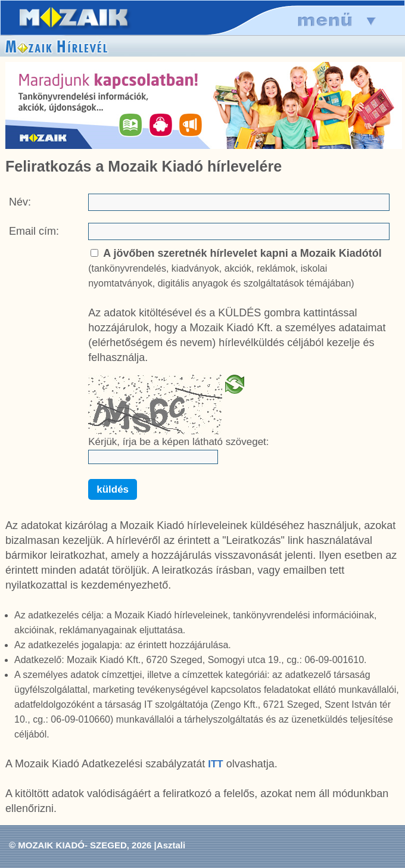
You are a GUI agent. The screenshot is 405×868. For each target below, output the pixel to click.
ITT (216, 764)
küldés (113, 489)
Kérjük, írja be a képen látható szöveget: (178, 442)
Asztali (171, 845)
